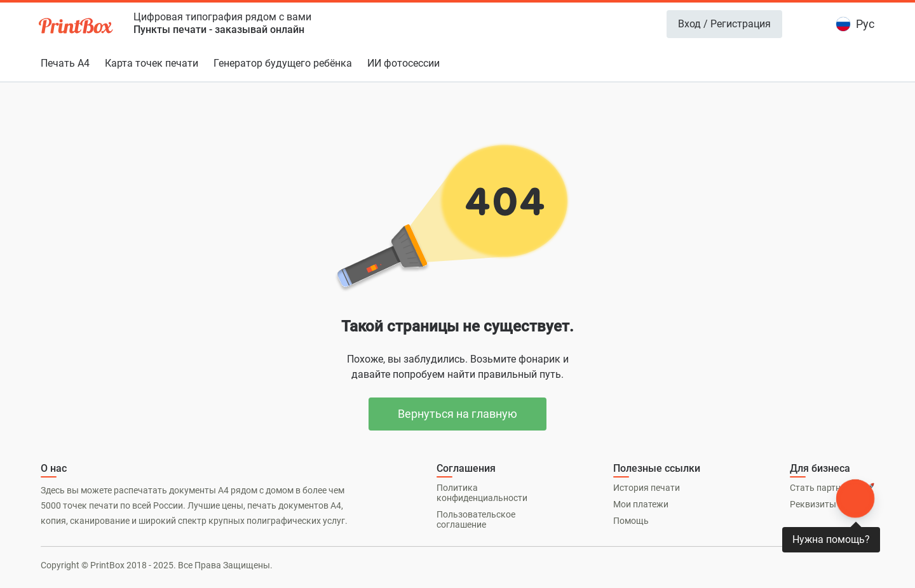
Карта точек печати (152, 63)
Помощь (631, 521)
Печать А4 (65, 63)
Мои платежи (641, 504)
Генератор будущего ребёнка (283, 63)
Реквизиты (813, 504)
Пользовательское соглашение (476, 519)
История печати (647, 488)
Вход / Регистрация (724, 24)
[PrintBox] (77, 28)
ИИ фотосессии (403, 63)
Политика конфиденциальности (482, 493)
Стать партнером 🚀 (832, 488)
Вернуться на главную (457, 414)
